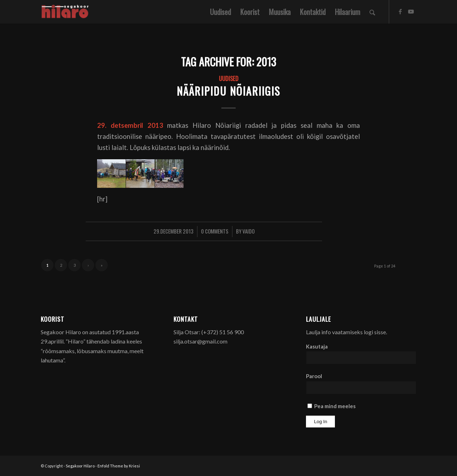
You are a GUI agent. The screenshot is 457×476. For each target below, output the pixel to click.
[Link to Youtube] (411, 11)
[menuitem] (220, 12)
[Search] (372, 12)
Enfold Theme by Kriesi (119, 466)
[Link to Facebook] (400, 11)
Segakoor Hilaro (80, 466)
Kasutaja (317, 346)
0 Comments (215, 231)
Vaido (248, 231)
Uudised (229, 78)
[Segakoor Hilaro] (66, 12)
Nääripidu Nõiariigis (228, 91)
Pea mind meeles (332, 406)
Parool (314, 376)
